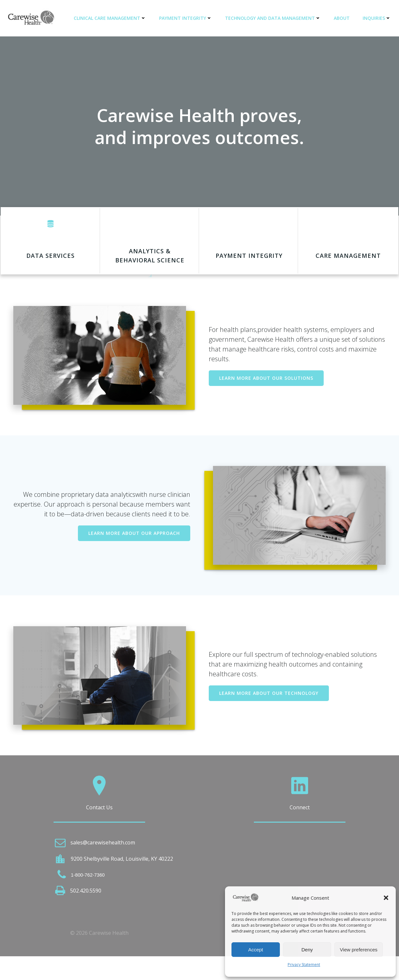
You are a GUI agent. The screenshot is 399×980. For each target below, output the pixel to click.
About (343, 18)
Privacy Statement (304, 965)
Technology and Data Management (274, 18)
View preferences (359, 950)
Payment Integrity (187, 18)
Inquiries (378, 18)
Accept (256, 950)
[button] (386, 898)
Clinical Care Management (112, 18)
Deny (307, 950)
